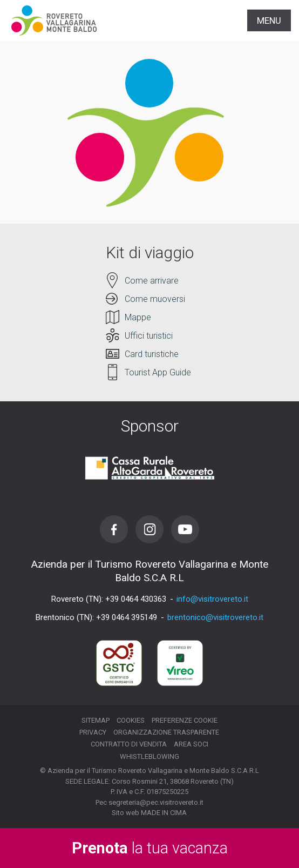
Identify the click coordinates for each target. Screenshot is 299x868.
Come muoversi (155, 299)
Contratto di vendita (129, 744)
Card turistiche (152, 354)
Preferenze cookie (185, 720)
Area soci (191, 744)
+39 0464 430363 (136, 599)
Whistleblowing (149, 756)
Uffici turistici (149, 336)
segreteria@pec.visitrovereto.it (156, 802)
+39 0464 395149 (127, 617)
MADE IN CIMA (164, 813)
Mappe (138, 317)
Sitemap (96, 720)
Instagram (149, 529)
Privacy (93, 732)
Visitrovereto (54, 21)
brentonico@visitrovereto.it (215, 617)
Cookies (131, 720)
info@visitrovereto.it (212, 599)
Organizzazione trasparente (166, 732)
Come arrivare (152, 281)
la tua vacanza (150, 848)
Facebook (114, 529)
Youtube (185, 529)
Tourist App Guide (158, 372)
